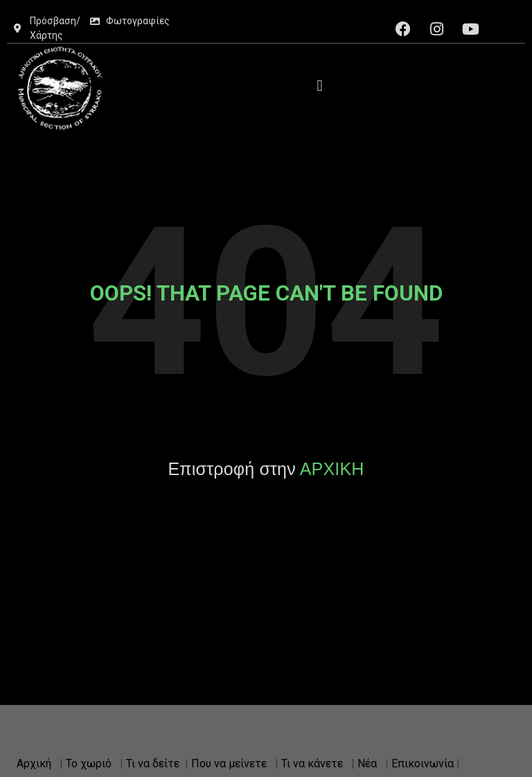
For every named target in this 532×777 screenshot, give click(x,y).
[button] (320, 86)
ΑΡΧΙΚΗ (332, 469)
